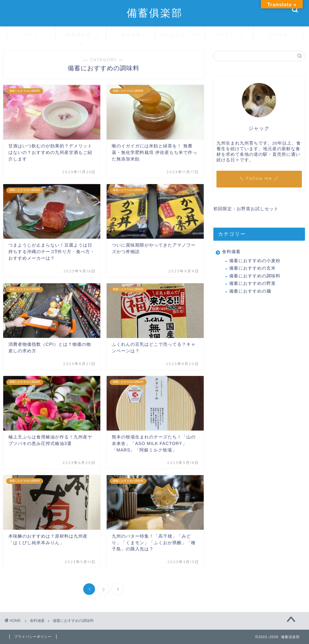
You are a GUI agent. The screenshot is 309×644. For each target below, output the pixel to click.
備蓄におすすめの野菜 (252, 283)
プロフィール (229, 35)
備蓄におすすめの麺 (250, 291)
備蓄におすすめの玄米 (252, 268)
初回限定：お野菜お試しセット (246, 209)
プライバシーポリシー (33, 637)
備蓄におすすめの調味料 (255, 276)
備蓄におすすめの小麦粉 (255, 261)
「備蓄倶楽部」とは (81, 37)
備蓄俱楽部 (155, 13)
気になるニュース (180, 35)
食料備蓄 (131, 35)
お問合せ (278, 35)
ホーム (31, 35)
